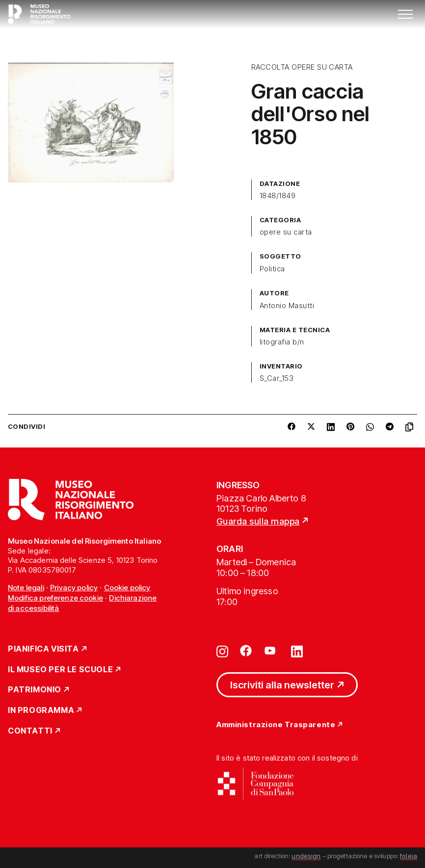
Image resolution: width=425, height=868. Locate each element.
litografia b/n (282, 342)
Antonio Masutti (287, 306)
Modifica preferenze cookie (55, 598)
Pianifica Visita (43, 649)
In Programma (41, 710)
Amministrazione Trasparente (276, 725)
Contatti (30, 731)
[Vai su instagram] (222, 651)
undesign (306, 856)
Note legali (26, 588)
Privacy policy (74, 588)
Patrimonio (35, 690)
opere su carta (286, 232)
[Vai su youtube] (271, 651)
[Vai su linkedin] (297, 651)
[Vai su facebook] (246, 651)
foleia (409, 856)
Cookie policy (127, 588)
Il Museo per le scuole (60, 670)
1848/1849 (278, 196)
